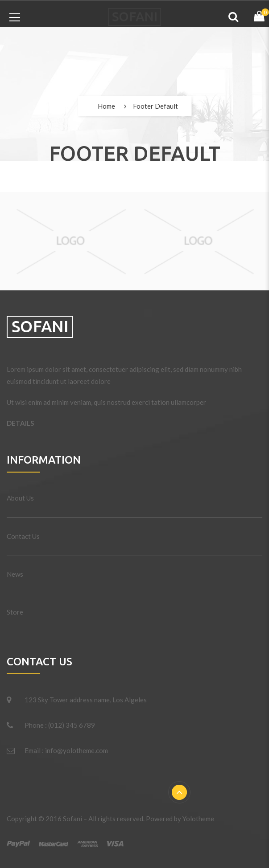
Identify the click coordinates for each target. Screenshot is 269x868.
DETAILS (20, 423)
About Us (20, 498)
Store (15, 612)
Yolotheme (198, 819)
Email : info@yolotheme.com (66, 750)
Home (106, 106)
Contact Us (23, 536)
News (15, 574)
